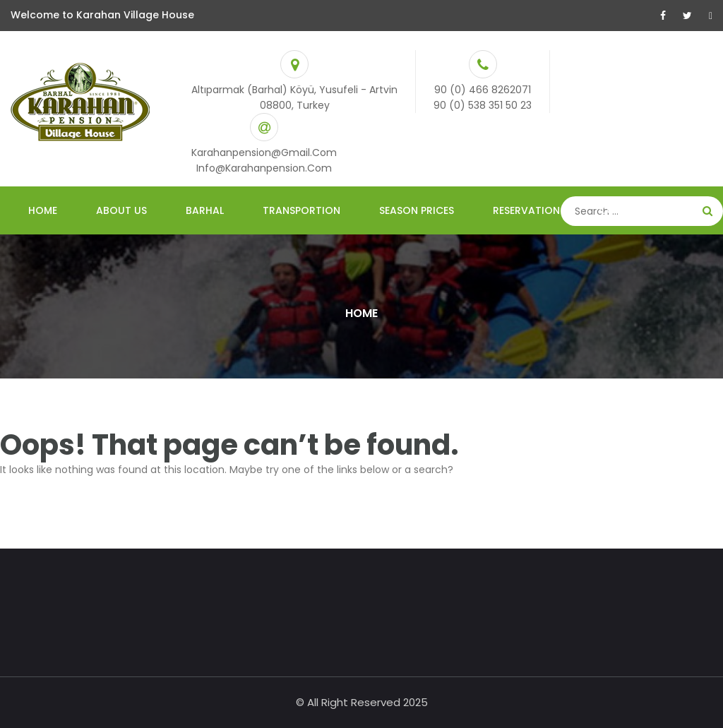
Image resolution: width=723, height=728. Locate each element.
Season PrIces (417, 210)
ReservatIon (526, 210)
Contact (624, 210)
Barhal (205, 210)
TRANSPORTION (301, 210)
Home (43, 210)
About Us (121, 210)
